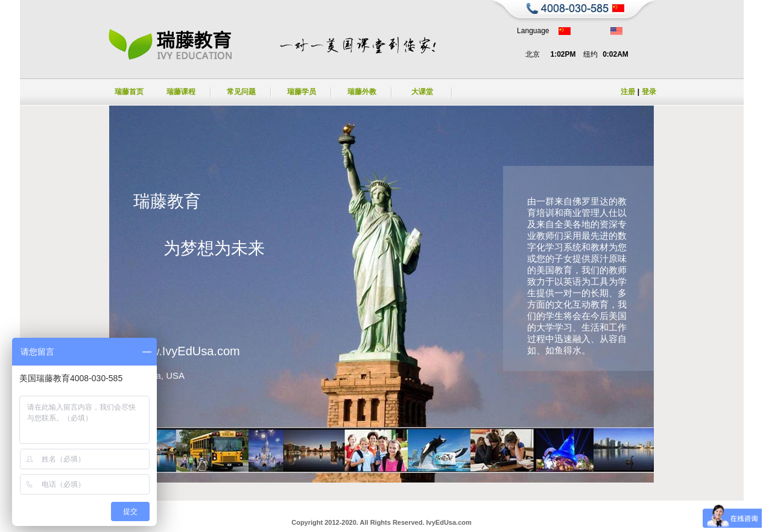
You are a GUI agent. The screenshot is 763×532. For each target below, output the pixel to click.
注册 (628, 92)
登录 (649, 92)
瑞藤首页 (129, 92)
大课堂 (422, 92)
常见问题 (241, 92)
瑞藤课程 (181, 92)
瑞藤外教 (362, 92)
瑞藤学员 (302, 92)
